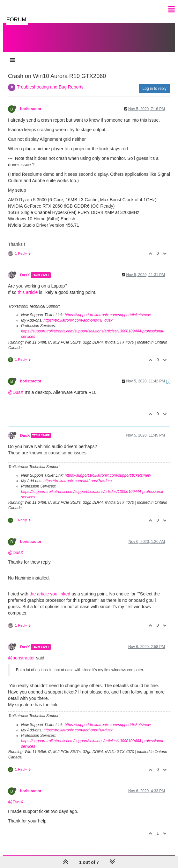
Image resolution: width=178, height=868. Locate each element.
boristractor (31, 103)
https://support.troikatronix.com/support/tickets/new (108, 309)
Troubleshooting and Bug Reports (50, 81)
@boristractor (21, 651)
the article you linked (50, 587)
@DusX (16, 386)
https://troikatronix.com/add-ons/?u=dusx (78, 314)
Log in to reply (155, 82)
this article (28, 286)
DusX (25, 269)
